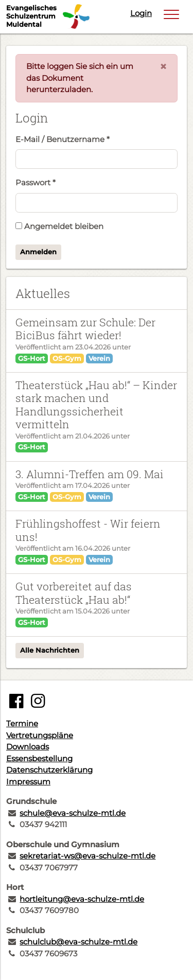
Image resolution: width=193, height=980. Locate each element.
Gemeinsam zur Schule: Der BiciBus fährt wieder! (85, 329)
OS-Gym (67, 358)
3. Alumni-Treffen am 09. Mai (90, 474)
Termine (22, 723)
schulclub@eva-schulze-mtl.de (78, 942)
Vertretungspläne (40, 735)
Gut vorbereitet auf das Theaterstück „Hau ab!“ (74, 593)
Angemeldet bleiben (59, 226)
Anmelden (38, 252)
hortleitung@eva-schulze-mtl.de (82, 899)
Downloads (28, 747)
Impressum (28, 782)
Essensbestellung (39, 758)
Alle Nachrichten (50, 650)
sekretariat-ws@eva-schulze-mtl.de (87, 856)
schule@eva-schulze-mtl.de (73, 813)
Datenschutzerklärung (49, 770)
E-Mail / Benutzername (63, 139)
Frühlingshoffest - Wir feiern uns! (88, 530)
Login (141, 13)
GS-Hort (32, 358)
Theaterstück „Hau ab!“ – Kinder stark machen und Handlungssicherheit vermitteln (96, 405)
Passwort (36, 182)
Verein (99, 358)
